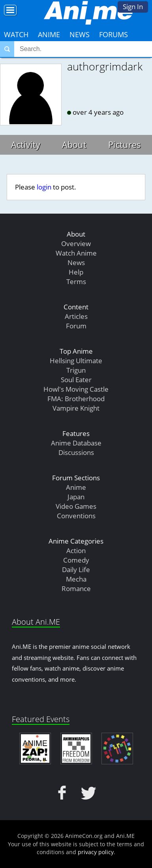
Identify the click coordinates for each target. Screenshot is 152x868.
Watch (16, 34)
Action (76, 551)
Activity (26, 144)
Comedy (76, 560)
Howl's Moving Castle (76, 389)
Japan (76, 497)
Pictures (125, 144)
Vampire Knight (76, 408)
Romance (76, 588)
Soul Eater (76, 380)
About (74, 144)
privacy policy (96, 852)
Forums (114, 34)
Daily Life (76, 570)
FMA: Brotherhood (76, 399)
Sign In (133, 7)
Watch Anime (76, 253)
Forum (76, 326)
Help (76, 272)
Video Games (76, 506)
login (44, 187)
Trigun (76, 370)
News (80, 34)
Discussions (76, 452)
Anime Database (76, 443)
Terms (76, 281)
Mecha (76, 579)
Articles (76, 316)
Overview (76, 244)
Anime (49, 34)
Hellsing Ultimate (76, 361)
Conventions (76, 516)
